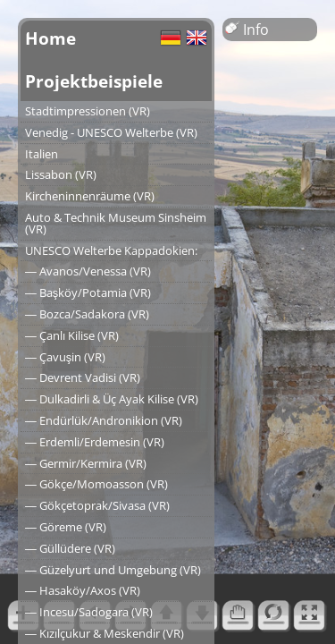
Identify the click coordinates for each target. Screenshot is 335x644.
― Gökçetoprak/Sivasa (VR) (97, 505)
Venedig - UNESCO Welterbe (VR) (111, 132)
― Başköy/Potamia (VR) (88, 292)
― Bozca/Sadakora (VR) (87, 314)
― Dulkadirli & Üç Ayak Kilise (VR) (112, 399)
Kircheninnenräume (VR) (90, 196)
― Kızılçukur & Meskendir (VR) (105, 633)
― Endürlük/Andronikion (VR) (104, 420)
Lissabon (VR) (61, 174)
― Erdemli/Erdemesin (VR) (95, 442)
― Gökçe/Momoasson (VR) (96, 484)
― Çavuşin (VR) (65, 357)
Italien (42, 154)
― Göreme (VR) (66, 527)
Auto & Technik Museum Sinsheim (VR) (116, 223)
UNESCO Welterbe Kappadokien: (111, 250)
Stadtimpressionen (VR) (88, 111)
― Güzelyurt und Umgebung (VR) (113, 570)
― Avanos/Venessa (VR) (88, 271)
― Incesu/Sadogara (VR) (89, 612)
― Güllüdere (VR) (70, 548)
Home (50, 38)
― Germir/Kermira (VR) (86, 463)
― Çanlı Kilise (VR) (72, 335)
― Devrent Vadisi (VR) (83, 377)
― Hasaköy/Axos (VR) (83, 590)
